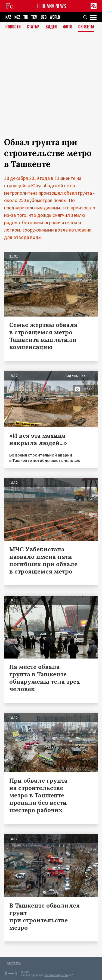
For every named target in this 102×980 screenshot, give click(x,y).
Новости (13, 27)
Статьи (33, 27)
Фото (68, 27)
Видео (52, 27)
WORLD (55, 17)
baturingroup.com (56, 975)
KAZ (8, 17)
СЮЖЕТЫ (86, 27)
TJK (26, 17)
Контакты (14, 963)
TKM (34, 17)
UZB (44, 17)
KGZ (17, 17)
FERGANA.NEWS (52, 6)
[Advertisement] (51, 85)
